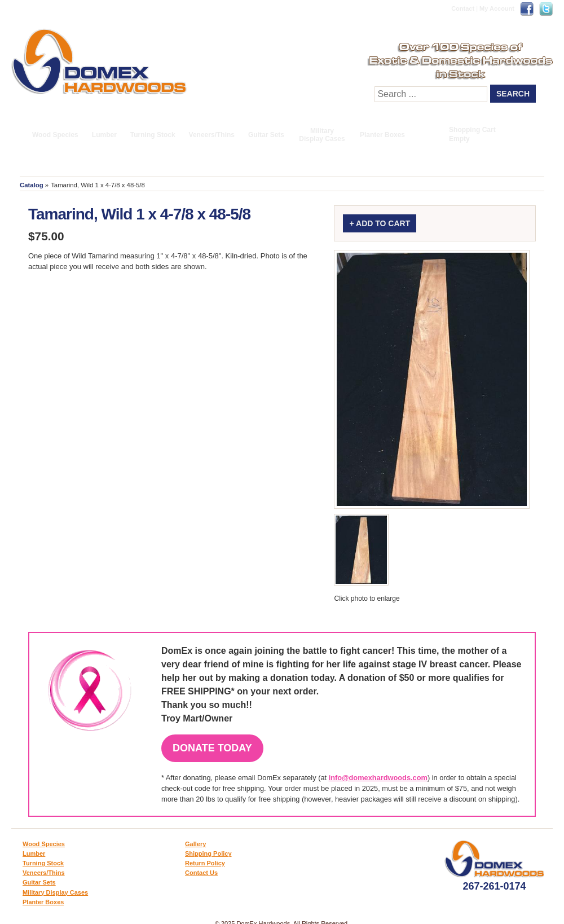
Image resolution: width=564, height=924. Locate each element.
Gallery (195, 844)
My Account (497, 8)
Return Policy (205, 863)
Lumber (104, 135)
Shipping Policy (208, 853)
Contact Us (201, 873)
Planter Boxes (382, 135)
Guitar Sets (266, 135)
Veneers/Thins (212, 135)
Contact (463, 8)
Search (513, 94)
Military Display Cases (322, 135)
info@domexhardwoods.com (378, 778)
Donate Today (212, 748)
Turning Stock (153, 135)
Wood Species (55, 135)
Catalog (32, 185)
